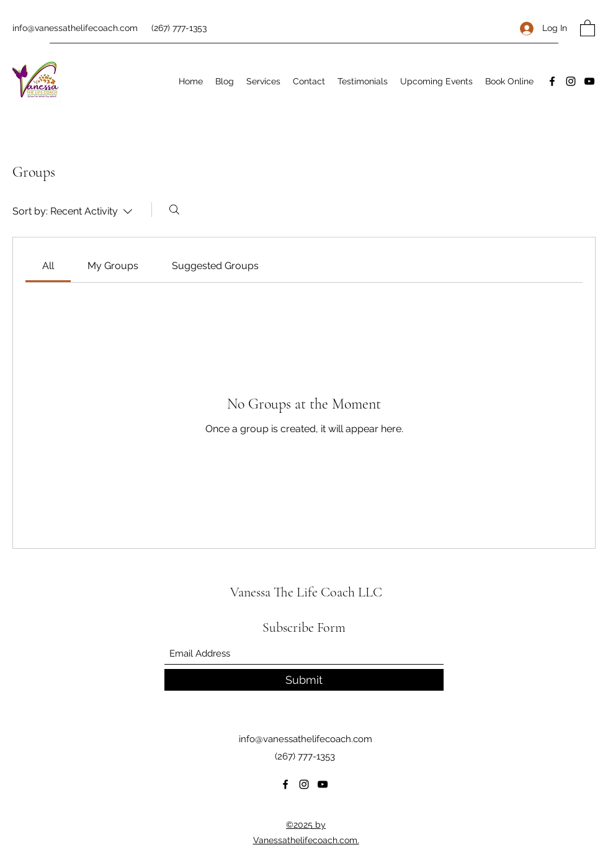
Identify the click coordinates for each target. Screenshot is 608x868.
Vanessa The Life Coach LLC (306, 592)
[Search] (174, 210)
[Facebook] (552, 81)
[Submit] (304, 680)
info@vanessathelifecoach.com (75, 28)
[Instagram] (571, 81)
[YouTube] (589, 81)
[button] (588, 28)
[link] (48, 266)
